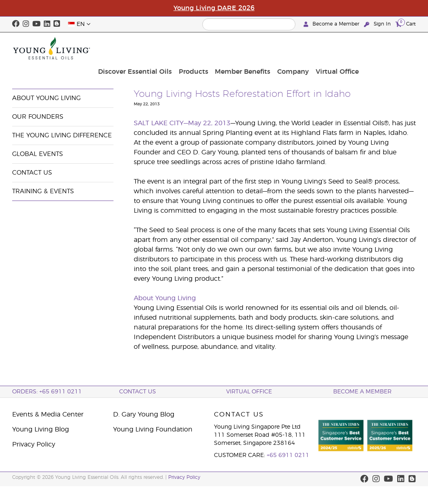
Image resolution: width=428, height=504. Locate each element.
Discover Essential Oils (197, 48)
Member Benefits (301, 48)
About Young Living (46, 98)
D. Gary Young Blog (144, 414)
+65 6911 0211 (288, 455)
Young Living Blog (41, 429)
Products (254, 48)
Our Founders (38, 117)
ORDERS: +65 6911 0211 (47, 392)
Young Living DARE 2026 (214, 8)
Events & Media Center (78, 70)
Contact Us (32, 173)
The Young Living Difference (62, 136)
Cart (406, 24)
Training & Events (43, 191)
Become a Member (332, 24)
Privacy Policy (34, 444)
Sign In (378, 24)
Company (350, 48)
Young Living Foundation (153, 429)
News (125, 70)
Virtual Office (392, 48)
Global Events (37, 154)
